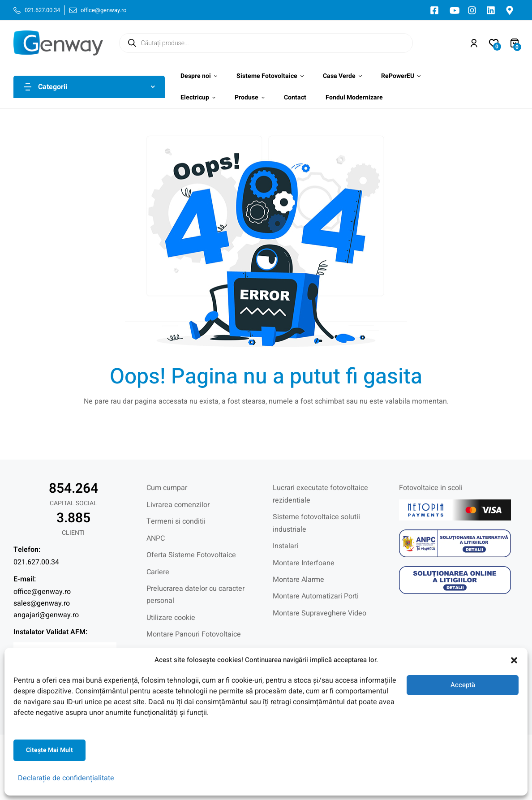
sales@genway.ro (42, 603)
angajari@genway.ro (46, 615)
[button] (514, 660)
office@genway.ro (42, 592)
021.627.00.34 (36, 562)
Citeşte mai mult (49, 750)
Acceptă (463, 685)
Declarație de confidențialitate (66, 778)
